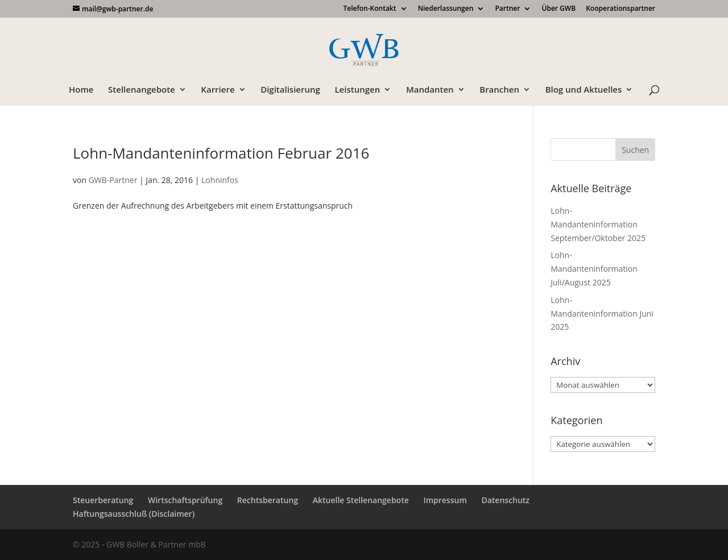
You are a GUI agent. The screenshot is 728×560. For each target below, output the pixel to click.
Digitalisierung (290, 90)
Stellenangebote (142, 90)
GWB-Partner (113, 180)
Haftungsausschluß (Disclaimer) (134, 514)
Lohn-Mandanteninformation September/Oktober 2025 (598, 224)
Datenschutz (505, 500)
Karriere (218, 90)
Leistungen (357, 90)
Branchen (499, 90)
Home (81, 90)
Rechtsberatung (268, 500)
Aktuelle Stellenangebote (361, 500)
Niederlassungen (446, 9)
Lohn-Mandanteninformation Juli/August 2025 (594, 269)
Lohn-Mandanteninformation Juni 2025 (602, 314)
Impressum (445, 500)
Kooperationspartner (621, 9)
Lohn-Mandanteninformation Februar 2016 (221, 153)
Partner (507, 9)
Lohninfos (220, 180)
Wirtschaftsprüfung (185, 500)
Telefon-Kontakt (369, 9)
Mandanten (430, 90)
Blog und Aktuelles (584, 90)
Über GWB (559, 9)
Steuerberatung (103, 500)
